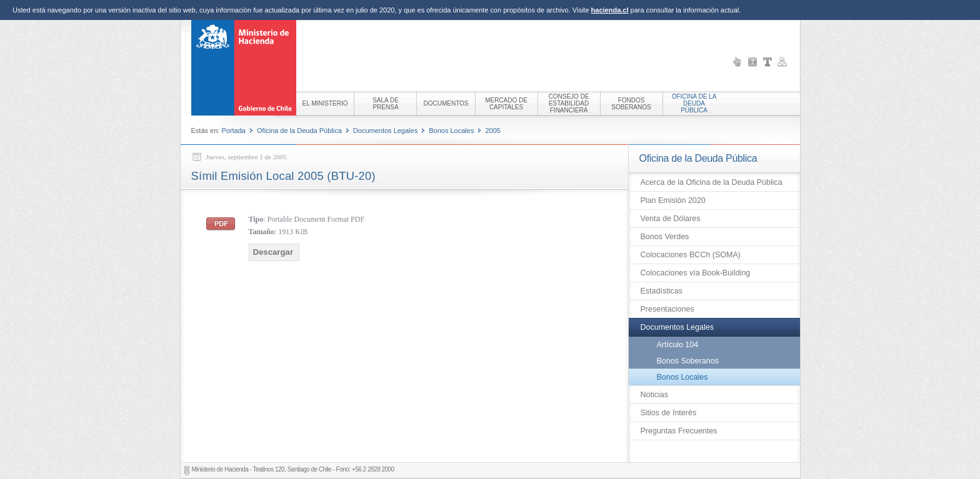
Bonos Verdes (665, 237)
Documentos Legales (385, 131)
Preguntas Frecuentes (679, 431)
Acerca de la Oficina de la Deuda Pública (712, 182)
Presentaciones (667, 309)
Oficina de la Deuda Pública (299, 131)
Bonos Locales (451, 131)
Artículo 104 (678, 345)
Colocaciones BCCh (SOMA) (691, 255)
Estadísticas (662, 291)
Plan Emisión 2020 (673, 200)
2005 (492, 131)
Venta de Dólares (671, 219)
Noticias (654, 395)
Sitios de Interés (669, 413)
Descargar (273, 252)
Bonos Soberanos (688, 361)
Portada (233, 131)
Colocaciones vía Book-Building (696, 273)
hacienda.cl (610, 10)
